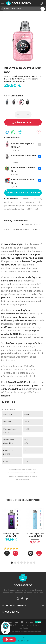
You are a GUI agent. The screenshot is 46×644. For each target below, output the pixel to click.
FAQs (26, 628)
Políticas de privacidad (24, 625)
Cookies (10, 625)
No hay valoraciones (17, 221)
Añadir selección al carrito (23, 192)
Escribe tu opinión (31, 225)
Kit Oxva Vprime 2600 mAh (11, 535)
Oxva (27, 414)
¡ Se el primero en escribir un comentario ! (22, 229)
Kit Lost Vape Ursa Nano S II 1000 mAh (35, 535)
